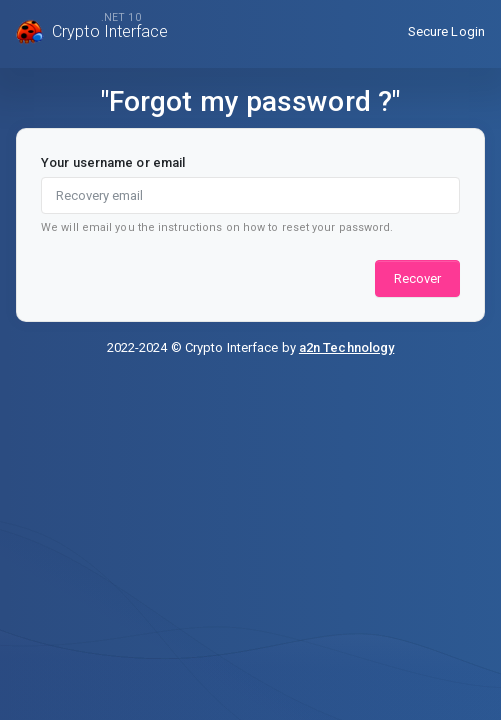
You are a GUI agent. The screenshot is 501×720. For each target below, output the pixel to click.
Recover (417, 278)
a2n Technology (346, 347)
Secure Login (446, 31)
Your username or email (113, 162)
